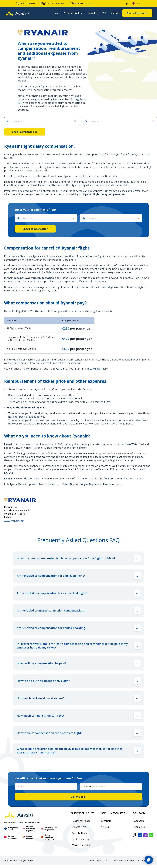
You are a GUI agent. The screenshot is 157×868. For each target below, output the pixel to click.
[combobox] (43, 121)
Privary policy (144, 860)
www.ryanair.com (14, 521)
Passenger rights (73, 13)
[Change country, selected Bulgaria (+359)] (85, 787)
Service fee (102, 860)
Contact (114, 13)
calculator (96, 369)
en (135, 3)
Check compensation (25, 132)
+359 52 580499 (26, 3)
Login (126, 3)
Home (57, 13)
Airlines (105, 827)
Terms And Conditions (123, 860)
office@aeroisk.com (81, 3)
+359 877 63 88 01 (52, 3)
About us (93, 13)
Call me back (78, 797)
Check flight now (137, 13)
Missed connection (82, 845)
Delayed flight (79, 827)
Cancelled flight (80, 833)
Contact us (140, 827)
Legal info (106, 821)
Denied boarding (81, 839)
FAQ (104, 13)
